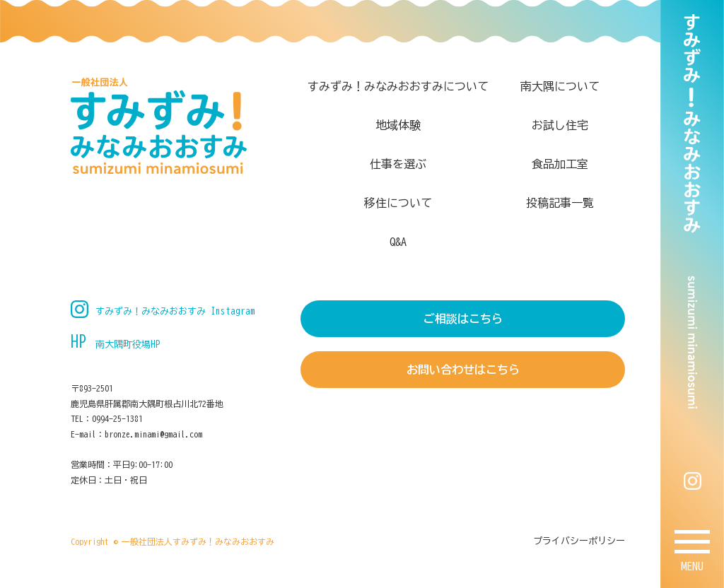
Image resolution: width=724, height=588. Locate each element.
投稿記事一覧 (560, 203)
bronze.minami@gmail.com (153, 434)
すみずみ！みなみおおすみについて (398, 86)
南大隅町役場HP (128, 345)
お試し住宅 (560, 125)
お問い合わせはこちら (463, 370)
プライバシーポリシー (579, 541)
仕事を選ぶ (398, 164)
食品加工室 (560, 164)
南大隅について (560, 86)
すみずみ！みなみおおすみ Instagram (175, 311)
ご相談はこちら (463, 319)
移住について (398, 203)
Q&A (398, 242)
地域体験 (398, 125)
